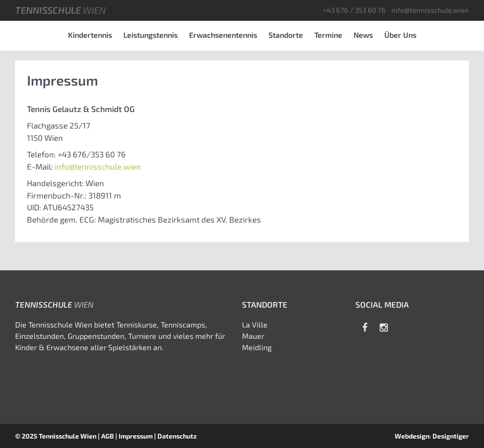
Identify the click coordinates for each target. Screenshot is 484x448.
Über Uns (400, 35)
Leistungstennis (151, 35)
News (363, 35)
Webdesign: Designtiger (432, 436)
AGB (108, 436)
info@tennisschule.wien (430, 10)
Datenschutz (177, 436)
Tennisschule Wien (68, 436)
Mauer (253, 336)
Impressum (136, 436)
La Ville (255, 324)
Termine (328, 35)
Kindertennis (90, 35)
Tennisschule (60, 10)
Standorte (286, 35)
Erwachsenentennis (223, 35)
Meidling (257, 347)
